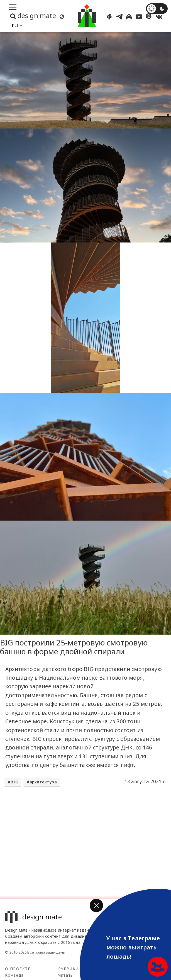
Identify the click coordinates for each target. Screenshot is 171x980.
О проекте (18, 969)
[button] (96, 905)
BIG (14, 782)
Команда (14, 975)
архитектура (43, 782)
